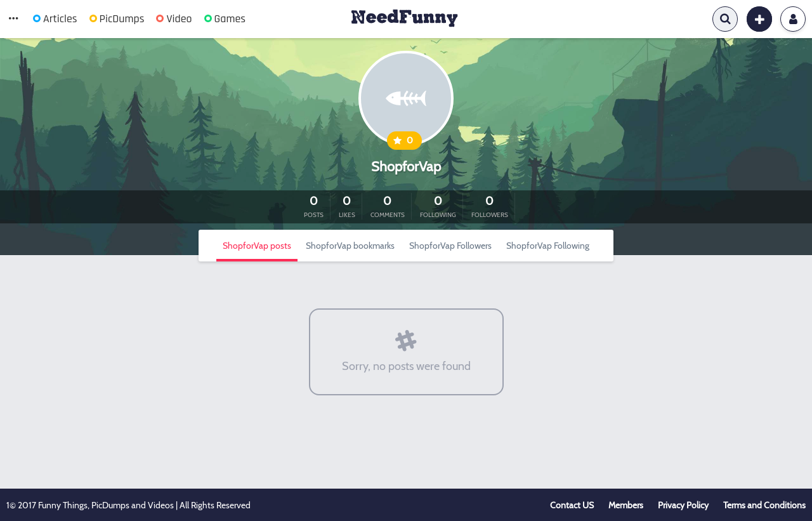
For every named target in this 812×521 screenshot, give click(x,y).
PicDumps (117, 19)
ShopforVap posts (257, 246)
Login (793, 19)
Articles (55, 19)
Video (174, 19)
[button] (13, 19)
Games (225, 19)
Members (626, 505)
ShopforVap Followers (450, 246)
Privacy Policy (683, 505)
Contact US (572, 505)
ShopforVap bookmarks (350, 246)
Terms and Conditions (764, 505)
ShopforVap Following (548, 246)
